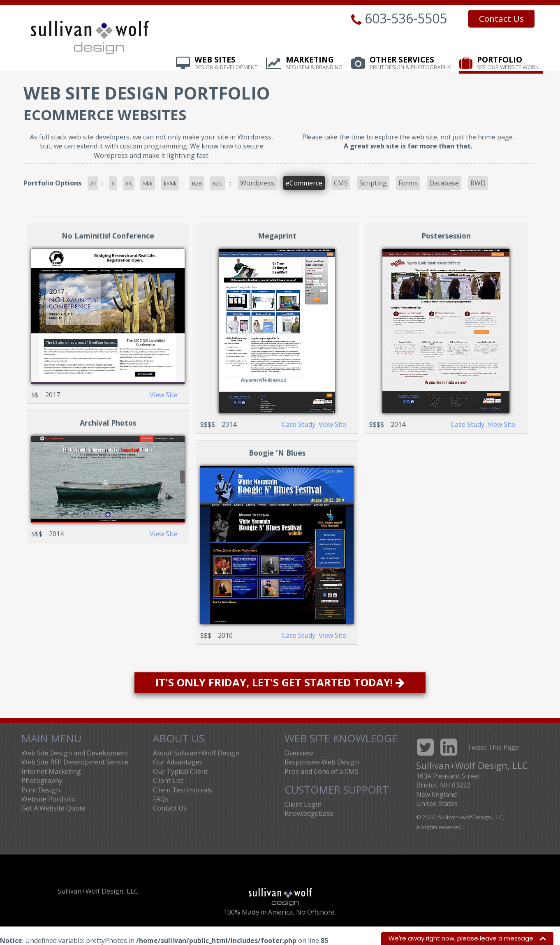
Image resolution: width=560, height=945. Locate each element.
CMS (341, 183)
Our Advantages (178, 762)
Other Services (410, 63)
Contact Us (501, 19)
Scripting (373, 183)
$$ (129, 183)
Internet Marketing (51, 771)
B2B (197, 183)
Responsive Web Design (322, 762)
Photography (42, 781)
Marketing (314, 63)
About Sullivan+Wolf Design (196, 753)
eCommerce (304, 183)
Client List (168, 781)
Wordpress (257, 183)
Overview (299, 753)
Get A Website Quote (53, 808)
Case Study (299, 424)
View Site (163, 395)
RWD (478, 183)
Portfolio (508, 63)
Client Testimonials (183, 790)
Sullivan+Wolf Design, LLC (98, 891)
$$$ (148, 183)
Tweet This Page (493, 747)
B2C (218, 183)
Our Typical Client (180, 771)
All (93, 183)
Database (444, 183)
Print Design (41, 790)
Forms (408, 183)
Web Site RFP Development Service (75, 762)
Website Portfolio (49, 799)
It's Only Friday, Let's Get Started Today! (280, 682)
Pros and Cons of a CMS (322, 771)
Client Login (303, 804)
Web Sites (226, 63)
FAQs (161, 799)
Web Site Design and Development (75, 753)
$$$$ (170, 183)
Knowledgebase (309, 813)
